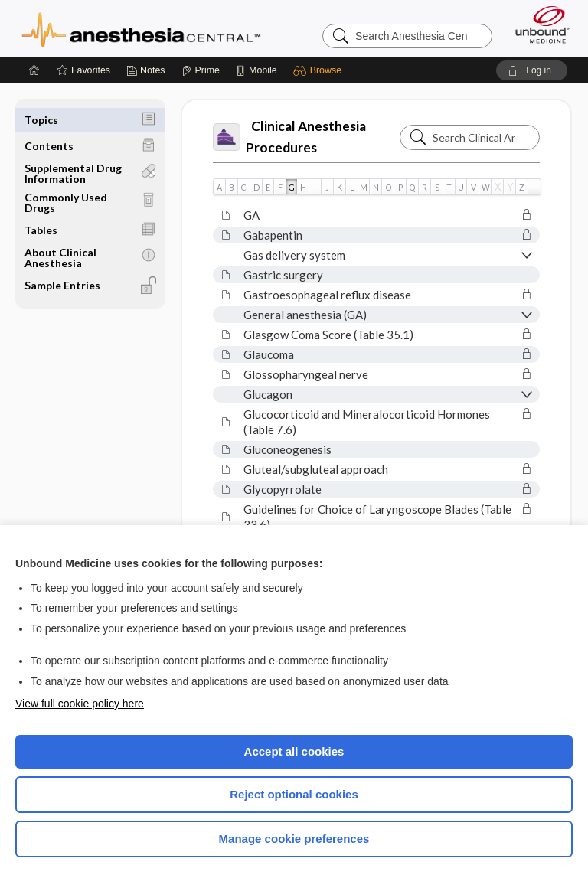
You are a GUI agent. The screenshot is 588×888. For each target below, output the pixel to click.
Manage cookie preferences (294, 839)
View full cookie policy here (80, 704)
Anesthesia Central (141, 28)
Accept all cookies (294, 751)
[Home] (34, 70)
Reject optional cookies (294, 794)
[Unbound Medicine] (537, 24)
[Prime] (201, 70)
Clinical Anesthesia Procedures (289, 137)
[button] (320, 70)
